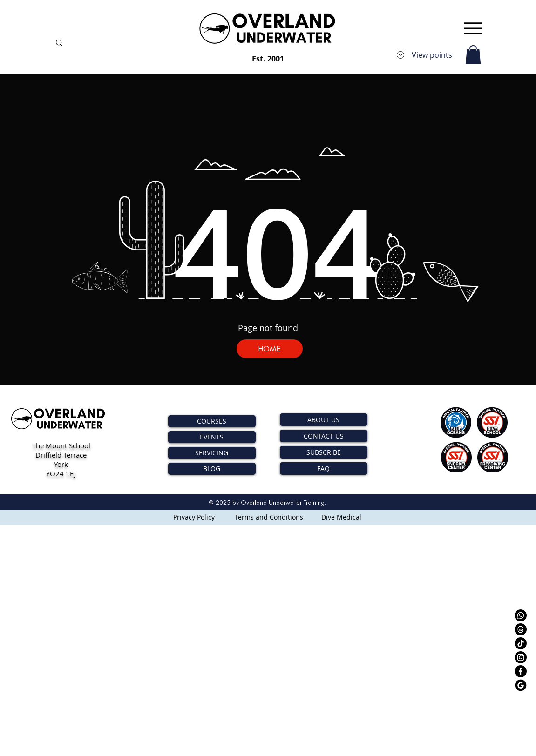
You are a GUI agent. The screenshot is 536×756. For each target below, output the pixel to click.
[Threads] (521, 629)
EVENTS (212, 437)
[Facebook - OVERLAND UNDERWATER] (521, 671)
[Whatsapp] (521, 615)
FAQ (323, 469)
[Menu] (473, 28)
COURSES (212, 421)
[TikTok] (521, 643)
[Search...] (119, 44)
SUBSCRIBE (324, 452)
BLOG (212, 469)
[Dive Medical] (341, 517)
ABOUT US (323, 420)
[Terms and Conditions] (269, 517)
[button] (473, 55)
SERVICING (212, 453)
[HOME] (270, 349)
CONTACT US (324, 436)
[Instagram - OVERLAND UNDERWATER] (521, 657)
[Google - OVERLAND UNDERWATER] (521, 685)
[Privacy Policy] (194, 517)
